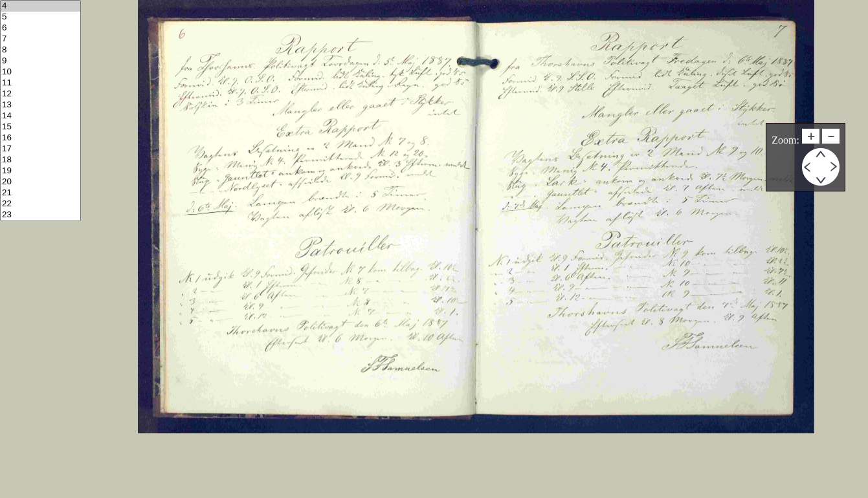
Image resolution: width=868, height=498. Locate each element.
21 (40, 193)
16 (40, 138)
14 (40, 116)
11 (40, 83)
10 (40, 72)
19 (40, 171)
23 (40, 215)
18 (40, 160)
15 (40, 127)
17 (40, 149)
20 (40, 182)
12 (40, 94)
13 (40, 105)
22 (40, 204)
